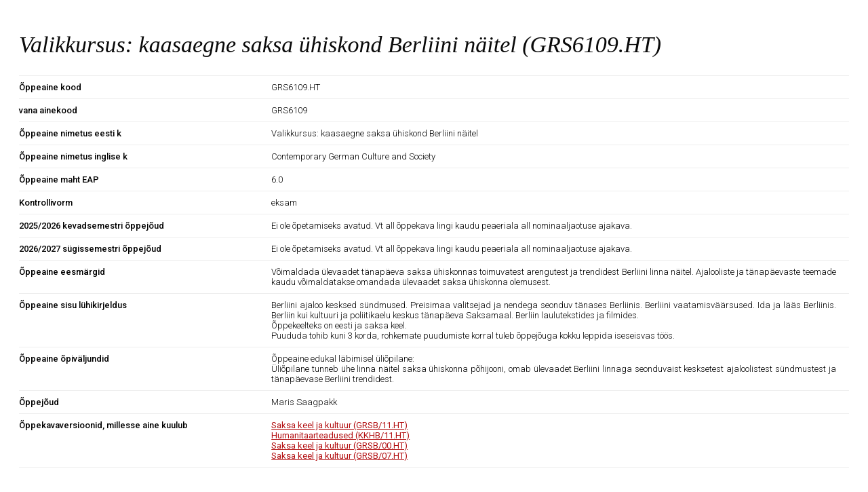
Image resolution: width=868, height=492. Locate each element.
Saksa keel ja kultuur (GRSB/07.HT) (339, 456)
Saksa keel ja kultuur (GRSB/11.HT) (339, 425)
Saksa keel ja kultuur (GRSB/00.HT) (339, 446)
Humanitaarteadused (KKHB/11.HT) (340, 435)
